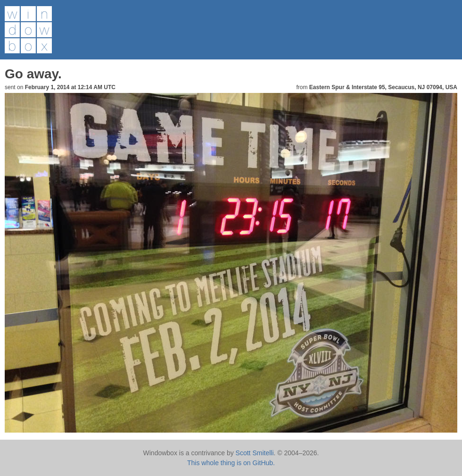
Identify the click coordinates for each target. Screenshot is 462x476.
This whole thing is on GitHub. (231, 463)
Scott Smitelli (255, 453)
